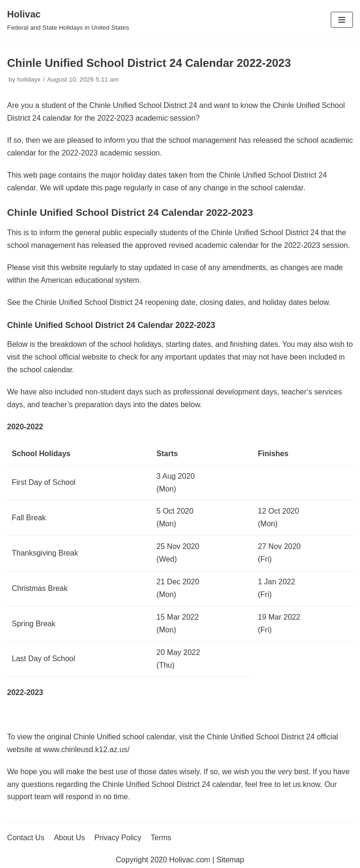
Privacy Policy (118, 838)
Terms (161, 838)
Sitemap (230, 860)
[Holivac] (68, 20)
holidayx (29, 79)
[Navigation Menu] (342, 20)
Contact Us (26, 838)
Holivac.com (190, 860)
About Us (69, 838)
